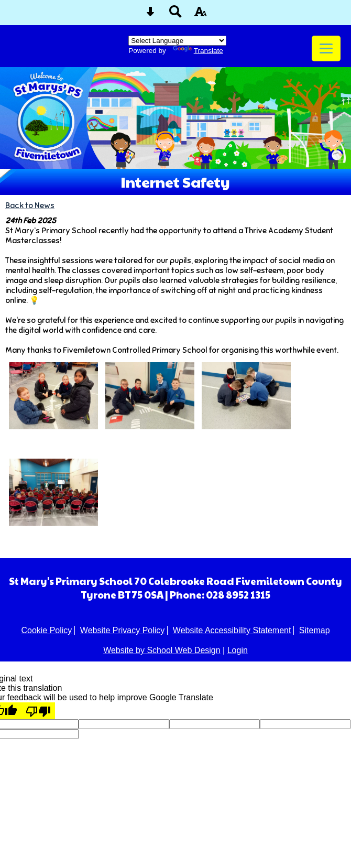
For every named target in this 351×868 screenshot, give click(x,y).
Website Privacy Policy (123, 630)
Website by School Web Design (162, 650)
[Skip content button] (150, 15)
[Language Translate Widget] (177, 41)
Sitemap (315, 630)
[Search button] (175, 15)
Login (238, 650)
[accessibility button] (201, 15)
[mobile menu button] (326, 48)
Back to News (30, 205)
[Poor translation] (38, 711)
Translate (198, 51)
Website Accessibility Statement (232, 630)
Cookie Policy (46, 630)
